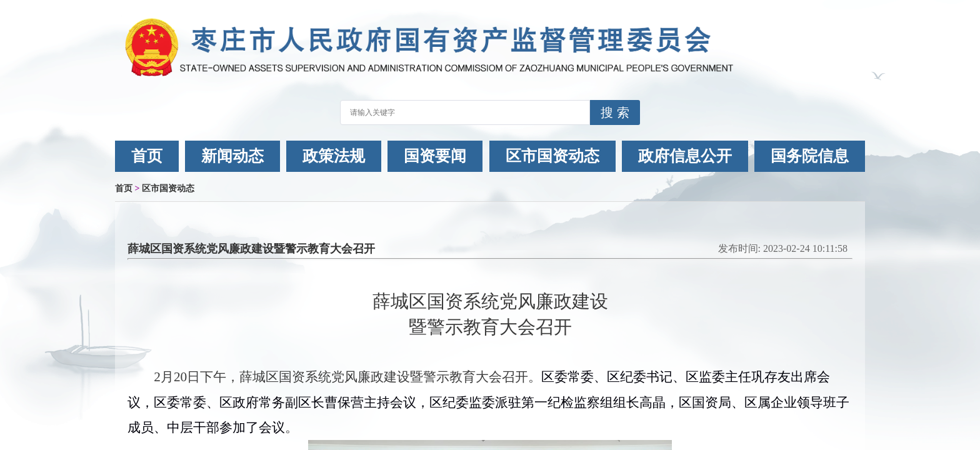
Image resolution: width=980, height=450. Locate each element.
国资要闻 (435, 156)
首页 (147, 156)
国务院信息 (810, 156)
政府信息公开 (685, 156)
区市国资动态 (552, 156)
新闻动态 (232, 156)
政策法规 (334, 156)
